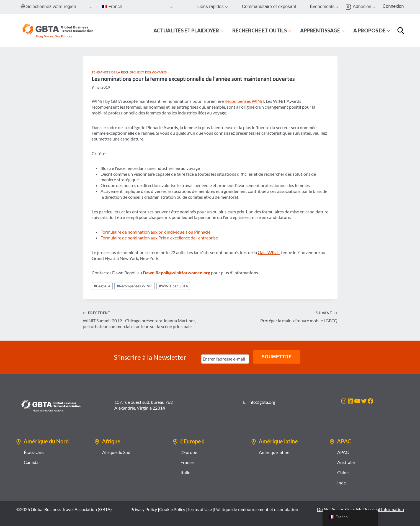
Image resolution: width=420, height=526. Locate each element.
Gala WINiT (269, 252)
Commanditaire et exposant (269, 7)
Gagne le (102, 286)
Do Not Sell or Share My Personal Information (360, 508)
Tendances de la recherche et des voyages (129, 72)
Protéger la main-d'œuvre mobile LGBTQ (276, 316)
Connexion (393, 6)
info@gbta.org (262, 401)
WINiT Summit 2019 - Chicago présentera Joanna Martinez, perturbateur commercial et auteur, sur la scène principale (144, 319)
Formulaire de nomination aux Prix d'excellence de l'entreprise (159, 238)
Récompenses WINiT (244, 101)
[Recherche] (401, 30)
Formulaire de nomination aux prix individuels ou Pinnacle (155, 232)
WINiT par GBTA (173, 286)
